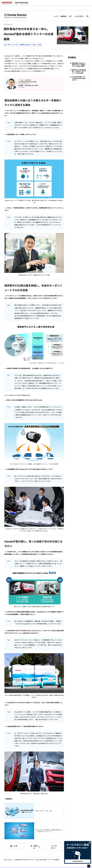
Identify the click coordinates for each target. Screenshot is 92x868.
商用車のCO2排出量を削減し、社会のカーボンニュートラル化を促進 (79, 72)
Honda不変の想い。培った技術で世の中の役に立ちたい (79, 78)
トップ (56, 16)
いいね (15, 846)
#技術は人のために (25, 45)
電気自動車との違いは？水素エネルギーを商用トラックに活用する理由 (79, 65)
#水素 (39, 45)
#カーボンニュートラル (11, 45)
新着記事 (63, 16)
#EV (34, 45)
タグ (70, 16)
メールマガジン (79, 16)
